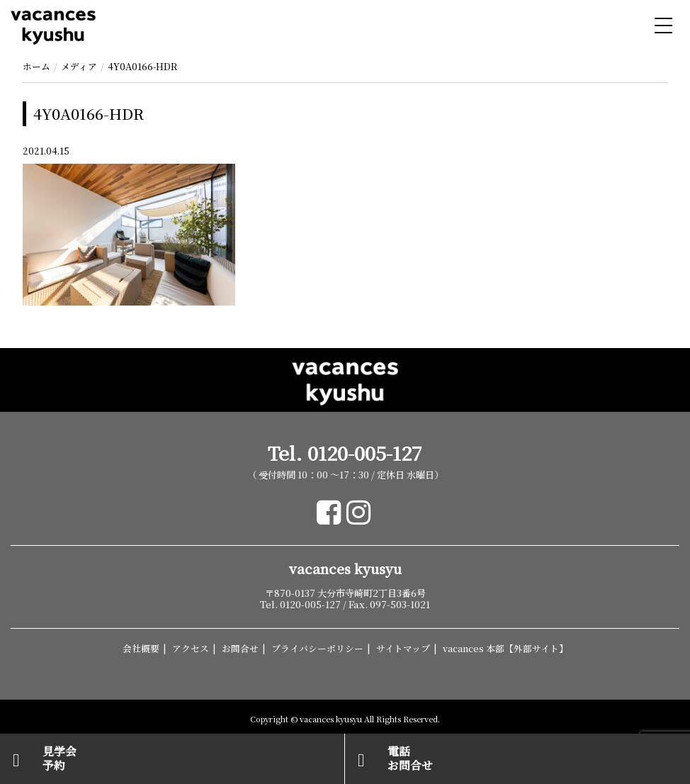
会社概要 (141, 648)
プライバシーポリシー (317, 648)
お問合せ (240, 648)
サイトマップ (403, 648)
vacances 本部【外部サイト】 (505, 648)
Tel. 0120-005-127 (345, 453)
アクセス (191, 648)
